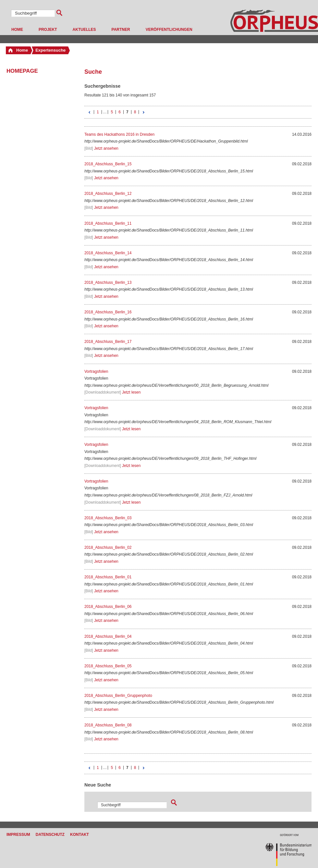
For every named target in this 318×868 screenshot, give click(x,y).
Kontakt (79, 835)
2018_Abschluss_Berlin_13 (108, 283)
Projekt (48, 30)
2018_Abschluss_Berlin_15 (108, 164)
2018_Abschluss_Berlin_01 (108, 577)
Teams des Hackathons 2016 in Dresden (119, 134)
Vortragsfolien (96, 371)
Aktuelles (84, 30)
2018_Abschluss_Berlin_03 (108, 518)
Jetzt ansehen (106, 148)
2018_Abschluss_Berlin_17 (108, 342)
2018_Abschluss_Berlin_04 (108, 636)
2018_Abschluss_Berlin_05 (108, 666)
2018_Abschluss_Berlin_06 (108, 607)
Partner (121, 30)
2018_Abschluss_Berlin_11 (108, 223)
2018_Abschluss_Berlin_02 (108, 547)
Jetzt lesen (131, 392)
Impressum (18, 835)
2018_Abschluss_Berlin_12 (108, 194)
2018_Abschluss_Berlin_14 (108, 253)
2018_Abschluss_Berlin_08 (108, 725)
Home (17, 30)
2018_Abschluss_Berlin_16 (108, 312)
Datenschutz (50, 835)
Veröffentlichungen (169, 30)
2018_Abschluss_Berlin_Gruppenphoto (118, 696)
